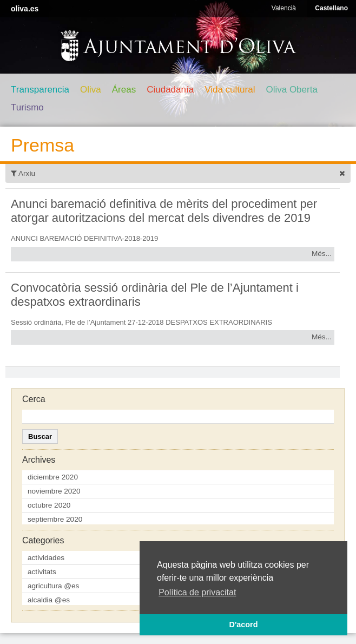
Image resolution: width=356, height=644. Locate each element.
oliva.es (25, 9)
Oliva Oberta (291, 90)
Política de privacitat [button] (197, 592)
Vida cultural (230, 90)
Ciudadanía (170, 90)
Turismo (27, 107)
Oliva (91, 90)
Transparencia (40, 90)
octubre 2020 (49, 505)
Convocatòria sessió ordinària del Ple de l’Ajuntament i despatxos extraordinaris (155, 295)
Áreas (124, 90)
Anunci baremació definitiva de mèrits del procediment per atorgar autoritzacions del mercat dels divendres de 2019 (164, 211)
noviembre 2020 (54, 491)
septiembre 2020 (55, 519)
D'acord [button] (243, 625)
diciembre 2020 (53, 477)
